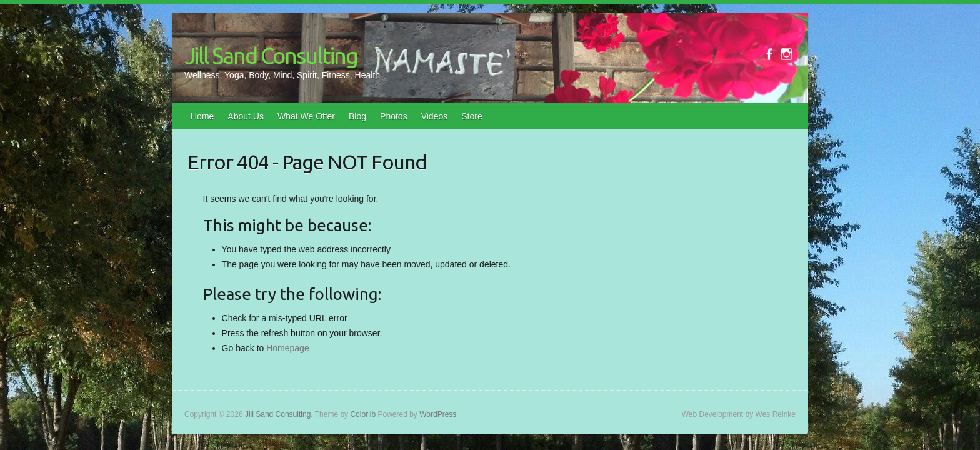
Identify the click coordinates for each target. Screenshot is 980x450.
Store (472, 116)
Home (202, 116)
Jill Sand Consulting (271, 55)
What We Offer (306, 116)
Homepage (288, 348)
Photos (394, 116)
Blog (357, 116)
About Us (246, 116)
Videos (435, 116)
